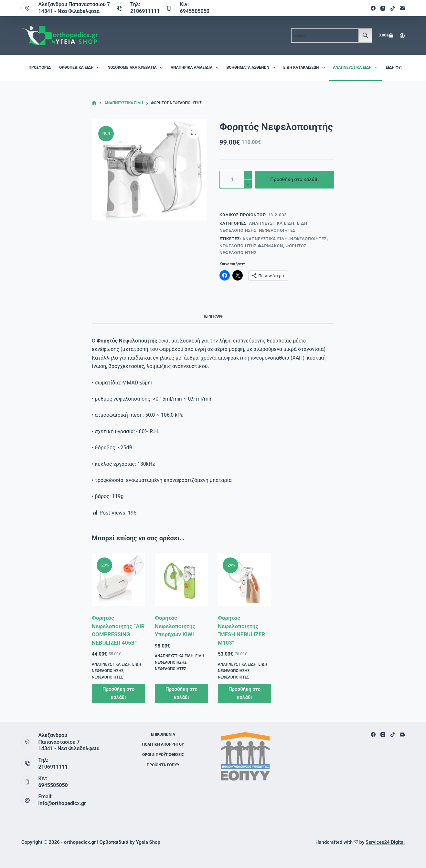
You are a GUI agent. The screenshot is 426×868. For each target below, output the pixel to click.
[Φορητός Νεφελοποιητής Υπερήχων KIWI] (181, 579)
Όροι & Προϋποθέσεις (163, 755)
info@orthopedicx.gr (62, 803)
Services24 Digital (385, 842)
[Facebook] (373, 8)
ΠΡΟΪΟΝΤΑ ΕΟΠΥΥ (163, 765)
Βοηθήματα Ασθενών (252, 68)
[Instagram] (383, 8)
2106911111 (145, 11)
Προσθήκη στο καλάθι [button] (118, 693)
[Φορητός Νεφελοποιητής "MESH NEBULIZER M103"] (245, 579)
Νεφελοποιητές (277, 230)
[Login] (402, 36)
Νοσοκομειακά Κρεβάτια (136, 68)
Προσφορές (40, 67)
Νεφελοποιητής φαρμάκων (251, 246)
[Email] (402, 8)
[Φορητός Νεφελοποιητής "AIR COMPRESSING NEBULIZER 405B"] (118, 579)
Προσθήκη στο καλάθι (294, 179)
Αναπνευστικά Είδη (357, 68)
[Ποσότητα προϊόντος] (236, 180)
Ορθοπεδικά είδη (81, 68)
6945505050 (195, 11)
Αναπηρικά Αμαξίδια (196, 68)
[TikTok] (393, 8)
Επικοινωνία (163, 734)
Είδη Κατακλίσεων (305, 68)
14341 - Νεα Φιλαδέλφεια (69, 11)
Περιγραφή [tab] (213, 316)
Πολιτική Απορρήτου (163, 744)
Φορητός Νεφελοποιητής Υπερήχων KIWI (175, 626)
